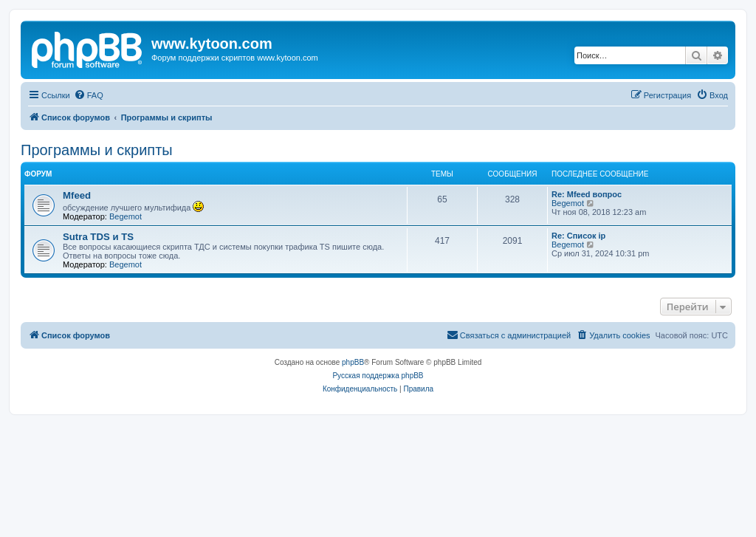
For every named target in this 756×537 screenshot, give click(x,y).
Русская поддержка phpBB (378, 376)
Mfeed (77, 195)
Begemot (126, 216)
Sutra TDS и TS (98, 237)
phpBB (353, 362)
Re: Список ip (578, 236)
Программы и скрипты (97, 150)
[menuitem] (89, 95)
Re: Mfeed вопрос (587, 194)
